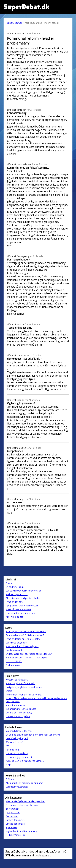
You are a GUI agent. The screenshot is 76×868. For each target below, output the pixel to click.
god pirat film (13, 813)
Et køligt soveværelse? (17, 787)
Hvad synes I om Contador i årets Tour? (26, 631)
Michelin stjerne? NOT (17, 594)
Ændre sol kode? (14, 742)
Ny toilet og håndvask (17, 680)
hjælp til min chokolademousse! (22, 606)
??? (7, 746)
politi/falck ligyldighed (17, 738)
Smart (9, 691)
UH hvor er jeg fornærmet (19, 757)
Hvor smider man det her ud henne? (24, 695)
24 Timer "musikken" (16, 835)
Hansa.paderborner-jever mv (21, 613)
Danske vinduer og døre (18, 716)
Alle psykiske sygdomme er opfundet (25, 783)
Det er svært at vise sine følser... (22, 805)
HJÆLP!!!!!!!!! (11, 827)
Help (8, 765)
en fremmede (13, 809)
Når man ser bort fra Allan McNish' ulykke (27, 658)
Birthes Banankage (15, 820)
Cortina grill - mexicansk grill (20, 713)
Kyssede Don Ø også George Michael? (25, 761)
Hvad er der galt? (14, 602)
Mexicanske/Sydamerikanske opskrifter (25, 801)
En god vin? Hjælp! (15, 587)
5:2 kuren (10, 779)
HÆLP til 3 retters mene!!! (18, 609)
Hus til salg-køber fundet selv (20, 683)
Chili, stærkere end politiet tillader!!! (24, 598)
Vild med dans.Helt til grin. (19, 731)
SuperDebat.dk (15, 23)
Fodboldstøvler (14, 665)
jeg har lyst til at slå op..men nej (22, 831)
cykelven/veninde (14, 650)
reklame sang (13, 750)
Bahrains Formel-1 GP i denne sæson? (25, 635)
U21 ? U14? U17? (14, 661)
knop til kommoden (16, 705)
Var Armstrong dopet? (17, 643)
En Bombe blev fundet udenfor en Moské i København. (33, 735)
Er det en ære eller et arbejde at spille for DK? (29, 654)
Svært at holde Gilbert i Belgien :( (22, 646)
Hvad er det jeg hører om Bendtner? (24, 639)
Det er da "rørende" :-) (17, 753)
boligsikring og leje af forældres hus (24, 687)
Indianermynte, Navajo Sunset (21, 709)
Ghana (9, 583)
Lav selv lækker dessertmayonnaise (24, 591)
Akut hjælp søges (14, 617)
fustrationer (12, 816)
